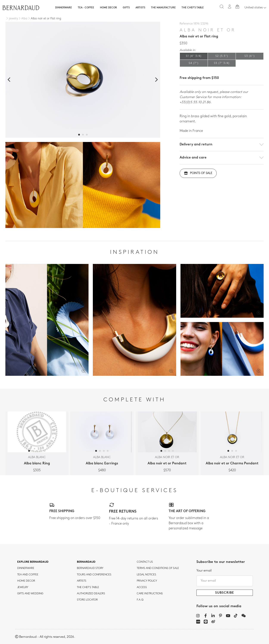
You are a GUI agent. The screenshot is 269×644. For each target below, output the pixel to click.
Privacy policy (147, 581)
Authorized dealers (91, 594)
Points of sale (198, 173)
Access (142, 587)
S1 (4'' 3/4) (194, 56)
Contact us (145, 562)
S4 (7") (194, 63)
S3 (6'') (250, 56)
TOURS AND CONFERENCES (94, 575)
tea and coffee (28, 575)
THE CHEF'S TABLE (88, 587)
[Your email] (225, 581)
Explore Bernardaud (33, 562)
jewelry (23, 587)
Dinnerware (64, 8)
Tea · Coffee (86, 8)
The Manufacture (163, 8)
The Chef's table (193, 8)
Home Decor (108, 8)
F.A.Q (140, 600)
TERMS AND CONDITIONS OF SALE (158, 568)
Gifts (126, 8)
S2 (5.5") (222, 56)
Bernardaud (86, 562)
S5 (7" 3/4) (222, 63)
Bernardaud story (90, 568)
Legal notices (146, 575)
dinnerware (26, 568)
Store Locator (87, 600)
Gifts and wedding (30, 594)
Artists (140, 8)
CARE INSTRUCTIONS (150, 594)
